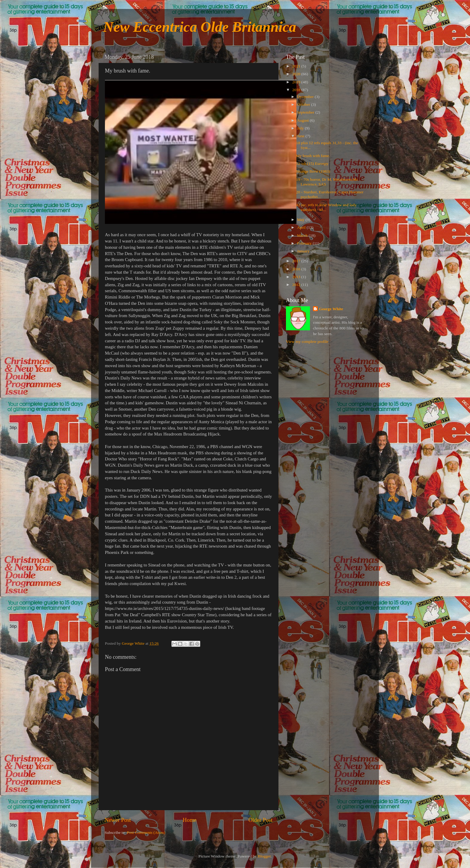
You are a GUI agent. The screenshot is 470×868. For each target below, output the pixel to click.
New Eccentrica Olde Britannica (200, 27)
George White (331, 309)
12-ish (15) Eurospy (312, 163)
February (305, 243)
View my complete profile (307, 342)
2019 (297, 82)
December (306, 97)
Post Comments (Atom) (146, 832)
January (304, 251)
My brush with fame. (313, 156)
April (302, 227)
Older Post (260, 820)
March (303, 235)
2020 (297, 74)
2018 (297, 90)
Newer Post (118, 820)
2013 (297, 277)
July (301, 128)
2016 (297, 269)
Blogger (264, 856)
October (304, 104)
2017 (297, 261)
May (301, 220)
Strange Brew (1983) (313, 171)
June (301, 136)
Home (190, 820)
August (303, 120)
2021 (297, 66)
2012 (297, 285)
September (306, 112)
